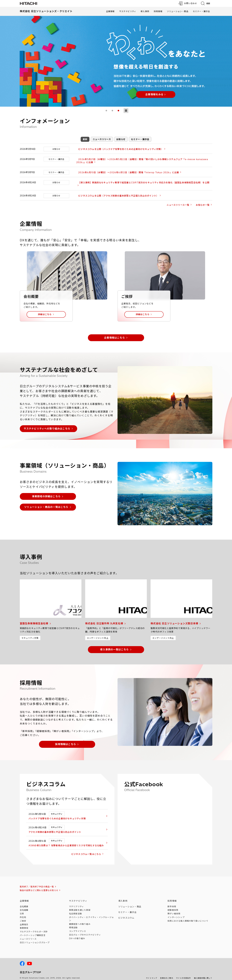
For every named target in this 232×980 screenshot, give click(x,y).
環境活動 (73, 924)
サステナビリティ (128, 11)
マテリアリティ (76, 903)
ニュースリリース (102, 139)
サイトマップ (152, 975)
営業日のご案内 (167, 975)
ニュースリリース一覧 (178, 202)
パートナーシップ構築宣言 (33, 932)
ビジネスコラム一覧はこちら (90, 851)
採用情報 (158, 11)
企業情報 (110, 11)
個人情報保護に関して (203, 975)
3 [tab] (118, 111)
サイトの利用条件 (184, 975)
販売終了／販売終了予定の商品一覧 (37, 884)
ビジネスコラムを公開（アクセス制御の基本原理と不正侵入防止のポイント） (116, 193)
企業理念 (24, 921)
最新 (85, 139)
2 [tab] (112, 111)
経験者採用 (173, 907)
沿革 (22, 911)
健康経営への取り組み (80, 921)
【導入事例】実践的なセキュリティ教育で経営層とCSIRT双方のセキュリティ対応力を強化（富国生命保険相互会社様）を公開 (142, 183)
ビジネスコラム (126, 915)
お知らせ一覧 (203, 202)
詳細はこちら (45, 311)
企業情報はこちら (114, 334)
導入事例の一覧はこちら (114, 646)
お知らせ (121, 139)
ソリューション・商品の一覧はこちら (46, 504)
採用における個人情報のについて (188, 918)
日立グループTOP (31, 969)
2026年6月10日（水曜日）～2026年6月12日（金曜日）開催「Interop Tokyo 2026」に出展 (127, 172)
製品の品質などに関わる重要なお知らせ (39, 887)
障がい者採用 (174, 911)
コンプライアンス (78, 928)
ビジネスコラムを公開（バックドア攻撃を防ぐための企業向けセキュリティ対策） (119, 149)
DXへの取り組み (77, 935)
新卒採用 (172, 903)
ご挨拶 (23, 918)
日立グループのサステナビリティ (85, 932)
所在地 (23, 914)
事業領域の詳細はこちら (46, 493)
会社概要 (24, 903)
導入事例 (145, 11)
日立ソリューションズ (35, 939)
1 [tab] (106, 111)
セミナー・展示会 (201, 11)
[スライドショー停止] (126, 111)
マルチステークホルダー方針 (34, 929)
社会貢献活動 (75, 911)
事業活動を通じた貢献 (80, 907)
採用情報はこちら (66, 741)
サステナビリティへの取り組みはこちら (47, 425)
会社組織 (24, 907)
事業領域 (24, 925)
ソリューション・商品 (178, 11)
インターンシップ (176, 914)
